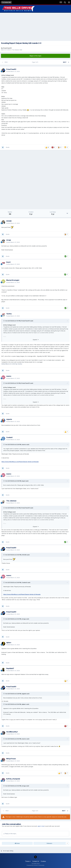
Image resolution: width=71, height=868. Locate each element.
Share (17, 843)
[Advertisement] (35, 27)
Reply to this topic (35, 56)
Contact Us (36, 861)
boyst (24, 481)
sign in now (41, 826)
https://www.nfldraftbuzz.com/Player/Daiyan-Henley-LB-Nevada (20, 462)
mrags (24, 619)
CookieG (24, 582)
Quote (8, 147)
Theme (28, 861)
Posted (13, 71)
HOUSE (24, 555)
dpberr (24, 704)
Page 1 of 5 (35, 62)
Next (65, 62)
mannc (24, 444)
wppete (24, 694)
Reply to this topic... (10, 834)
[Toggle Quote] (4, 321)
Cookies (43, 861)
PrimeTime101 (7, 48)
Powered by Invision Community (35, 865)
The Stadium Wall (17, 50)
